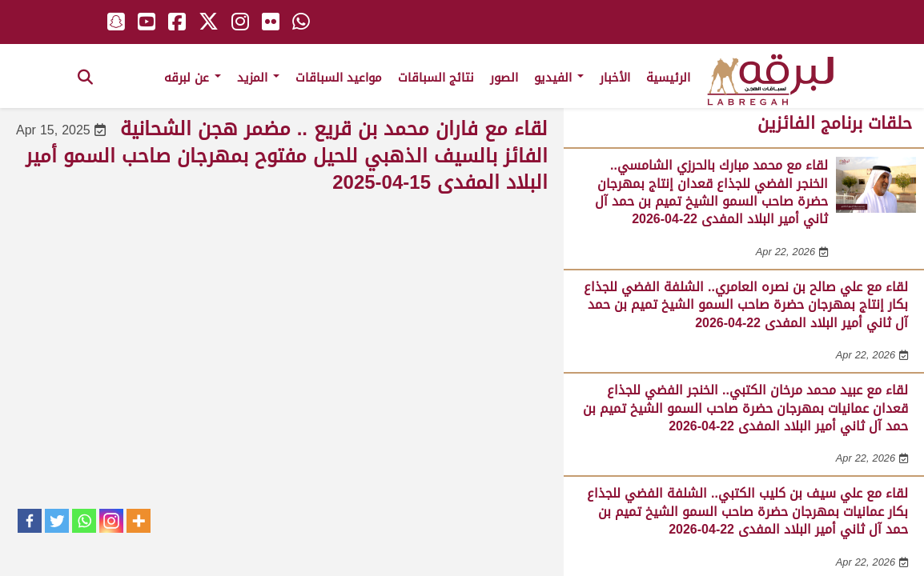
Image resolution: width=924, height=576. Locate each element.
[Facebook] (30, 521)
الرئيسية (668, 78)
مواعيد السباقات (339, 78)
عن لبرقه (193, 78)
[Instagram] (111, 521)
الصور (504, 78)
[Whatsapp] (84, 521)
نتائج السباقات (436, 78)
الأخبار (615, 78)
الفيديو (559, 78)
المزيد (258, 78)
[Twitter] (57, 521)
